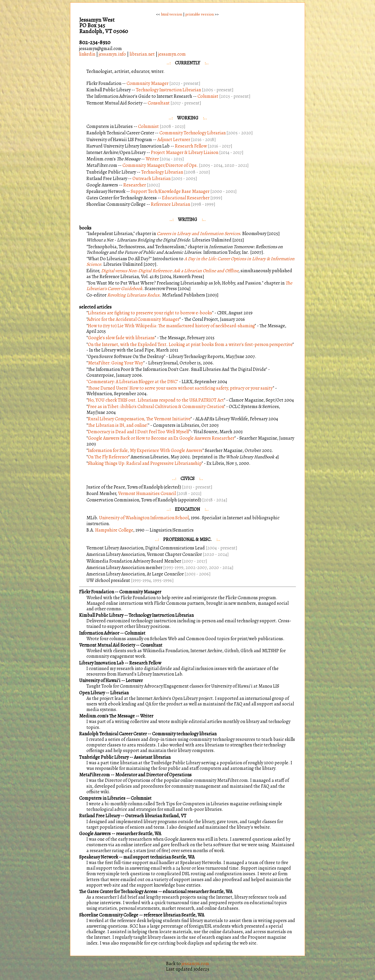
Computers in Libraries (102, 798)
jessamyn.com (172, 54)
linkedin (87, 54)
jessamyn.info (112, 54)
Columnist (208, 96)
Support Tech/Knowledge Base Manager (170, 191)
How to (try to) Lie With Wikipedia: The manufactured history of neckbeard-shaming (171, 326)
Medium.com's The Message (107, 716)
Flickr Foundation (97, 592)
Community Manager (148, 83)
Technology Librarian (162, 172)
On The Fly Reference (108, 457)
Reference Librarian (171, 204)
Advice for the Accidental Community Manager (133, 319)
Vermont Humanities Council (147, 494)
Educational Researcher (186, 198)
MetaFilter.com (94, 775)
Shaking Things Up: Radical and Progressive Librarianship (145, 463)
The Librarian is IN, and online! (118, 425)
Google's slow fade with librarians (121, 338)
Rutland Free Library (99, 816)
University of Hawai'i (100, 681)
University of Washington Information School (144, 518)
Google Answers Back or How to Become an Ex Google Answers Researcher (161, 438)
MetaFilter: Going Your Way (116, 363)
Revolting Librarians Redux (133, 295)
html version (172, 14)
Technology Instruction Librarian (169, 90)
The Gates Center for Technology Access (118, 892)
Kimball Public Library (101, 615)
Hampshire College (114, 530)
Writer (152, 159)
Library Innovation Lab (102, 663)
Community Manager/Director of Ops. (160, 165)
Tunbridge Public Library (104, 757)
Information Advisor (99, 633)
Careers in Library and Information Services (198, 234)
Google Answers (95, 834)
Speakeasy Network (99, 857)
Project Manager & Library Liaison (185, 153)
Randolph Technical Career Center (113, 734)
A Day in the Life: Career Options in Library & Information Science (190, 262)
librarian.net (142, 54)
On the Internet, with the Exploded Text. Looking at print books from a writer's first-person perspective (190, 345)
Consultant (159, 103)
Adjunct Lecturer (174, 140)
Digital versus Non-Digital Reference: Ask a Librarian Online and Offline (170, 271)
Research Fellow (191, 146)
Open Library (92, 693)
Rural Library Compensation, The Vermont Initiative (139, 419)
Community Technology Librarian (192, 133)
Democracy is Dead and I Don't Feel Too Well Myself (139, 432)
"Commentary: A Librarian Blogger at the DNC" (132, 382)
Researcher (135, 185)
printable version (200, 14)
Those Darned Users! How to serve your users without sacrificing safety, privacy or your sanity (180, 388)
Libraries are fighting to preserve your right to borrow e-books (150, 313)
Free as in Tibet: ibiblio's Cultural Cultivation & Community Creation (156, 407)
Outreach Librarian (151, 179)
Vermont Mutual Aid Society (107, 645)
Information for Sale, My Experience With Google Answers (145, 450)
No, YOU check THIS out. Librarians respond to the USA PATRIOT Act (156, 400)
